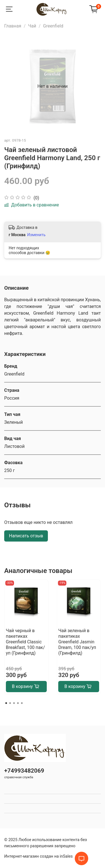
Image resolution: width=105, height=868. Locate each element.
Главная (13, 26)
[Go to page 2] (10, 703)
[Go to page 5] (22, 703)
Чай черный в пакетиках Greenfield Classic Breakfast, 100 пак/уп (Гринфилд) (25, 642)
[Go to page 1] (6, 703)
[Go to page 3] (14, 703)
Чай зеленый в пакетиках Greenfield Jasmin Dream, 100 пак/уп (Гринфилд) (77, 642)
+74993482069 (24, 771)
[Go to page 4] (18, 703)
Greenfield (53, 26)
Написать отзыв (26, 536)
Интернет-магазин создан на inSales (39, 856)
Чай (32, 26)
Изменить (36, 235)
